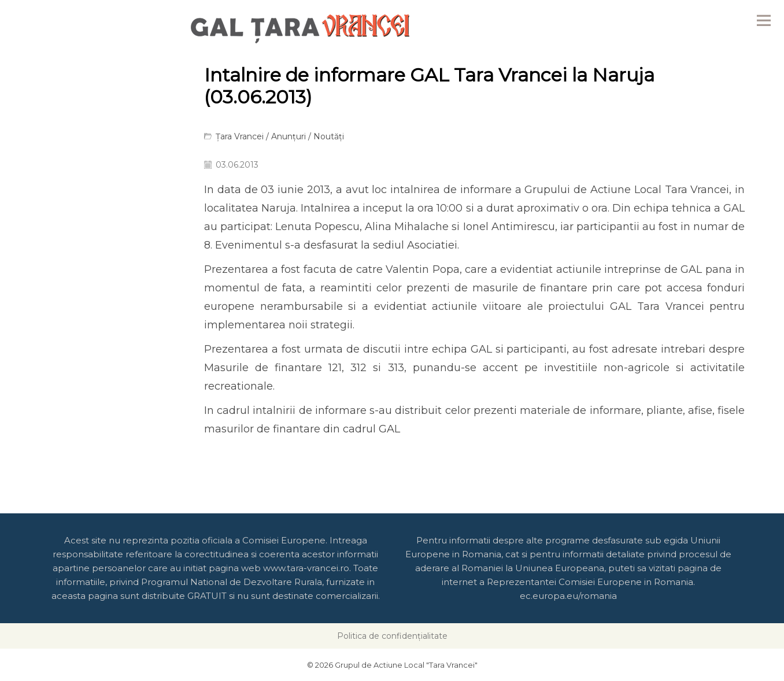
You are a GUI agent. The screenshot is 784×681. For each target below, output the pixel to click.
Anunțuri (289, 136)
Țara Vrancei (240, 136)
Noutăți (329, 136)
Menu (764, 20)
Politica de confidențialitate (392, 636)
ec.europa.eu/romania (568, 596)
